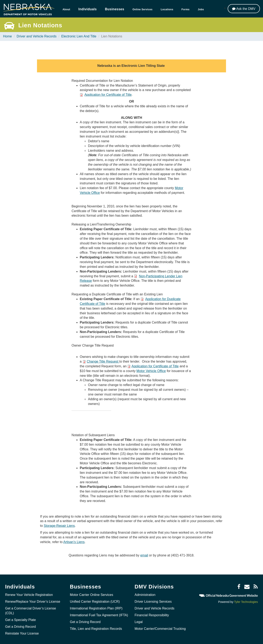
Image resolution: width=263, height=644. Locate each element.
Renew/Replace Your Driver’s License (33, 602)
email (144, 555)
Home (7, 36)
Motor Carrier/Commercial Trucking (160, 629)
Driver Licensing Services (153, 602)
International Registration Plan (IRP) (96, 608)
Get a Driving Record (20, 627)
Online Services (143, 9)
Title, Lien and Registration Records (96, 629)
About (66, 9)
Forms (185, 9)
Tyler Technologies (246, 602)
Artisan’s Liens (74, 542)
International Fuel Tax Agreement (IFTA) (99, 615)
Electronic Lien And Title (79, 36)
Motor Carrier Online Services (92, 595)
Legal (139, 622)
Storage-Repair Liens (59, 526)
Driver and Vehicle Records (37, 36)
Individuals (88, 9)
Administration (145, 595)
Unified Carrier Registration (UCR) (95, 602)
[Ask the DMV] (244, 9)
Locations (167, 9)
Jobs (201, 9)
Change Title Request (103, 361)
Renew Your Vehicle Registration (29, 595)
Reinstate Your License (22, 633)
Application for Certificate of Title (108, 95)
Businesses (115, 9)
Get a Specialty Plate (20, 620)
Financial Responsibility (152, 615)
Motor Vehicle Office (151, 371)
